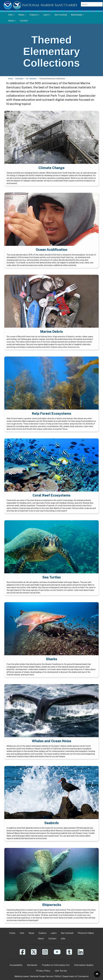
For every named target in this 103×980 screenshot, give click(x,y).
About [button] (12, 21)
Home (11, 79)
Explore (43, 933)
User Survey (61, 971)
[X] (34, 954)
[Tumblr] (69, 954)
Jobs (63, 939)
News (31, 933)
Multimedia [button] (77, 15)
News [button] (22, 15)
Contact (24, 21)
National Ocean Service (42, 976)
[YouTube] (57, 954)
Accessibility (16, 965)
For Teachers (31, 79)
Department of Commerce (76, 976)
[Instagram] (45, 954)
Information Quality (84, 965)
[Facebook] (22, 954)
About (41, 939)
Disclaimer (32, 965)
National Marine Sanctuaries (50, 5)
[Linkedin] (81, 954)
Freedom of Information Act (56, 965)
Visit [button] (11, 15)
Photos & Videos (86, 933)
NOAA (58, 976)
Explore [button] (34, 15)
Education (19, 79)
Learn (54, 933)
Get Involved (61, 15)
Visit (22, 933)
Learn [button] (47, 15)
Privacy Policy (43, 971)
